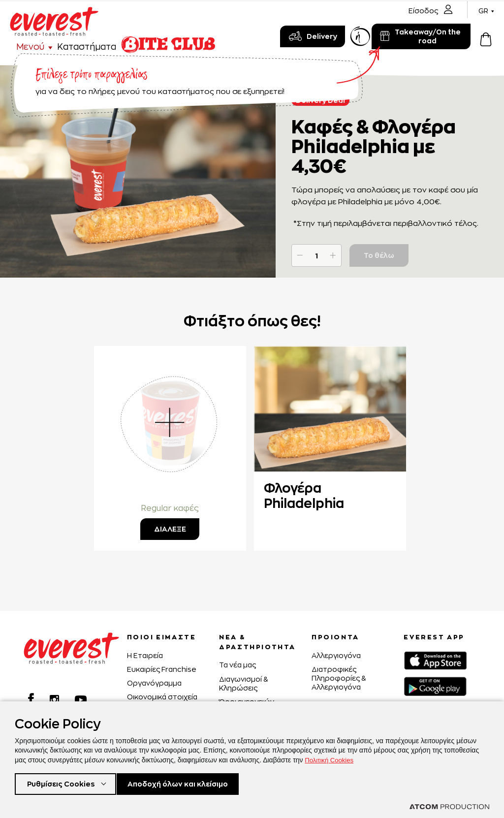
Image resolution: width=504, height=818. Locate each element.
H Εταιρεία (145, 655)
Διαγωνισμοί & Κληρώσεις (243, 683)
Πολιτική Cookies (331, 758)
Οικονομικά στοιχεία (162, 697)
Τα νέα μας (237, 665)
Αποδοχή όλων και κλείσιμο (193, 783)
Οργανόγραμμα (154, 683)
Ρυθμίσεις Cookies (63, 783)
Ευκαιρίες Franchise (162, 669)
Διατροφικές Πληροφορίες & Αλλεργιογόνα (339, 678)
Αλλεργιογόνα (336, 655)
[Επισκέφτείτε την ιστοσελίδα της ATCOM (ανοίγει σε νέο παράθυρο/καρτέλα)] (449, 807)
